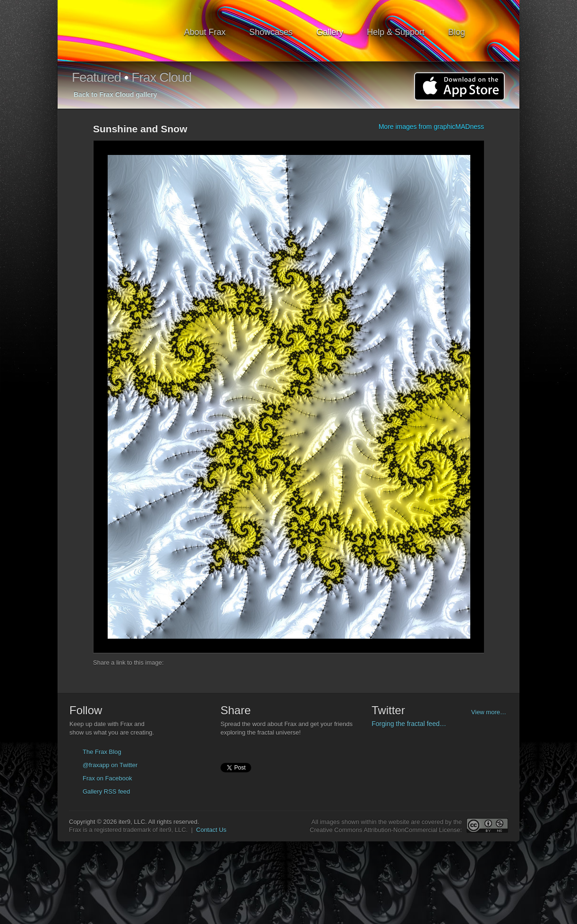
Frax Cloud (161, 77)
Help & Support (396, 32)
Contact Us (211, 830)
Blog (457, 32)
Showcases (271, 32)
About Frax (205, 32)
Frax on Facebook (107, 778)
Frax (123, 31)
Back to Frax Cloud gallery (115, 94)
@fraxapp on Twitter (110, 765)
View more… (489, 712)
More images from (431, 127)
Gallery (330, 32)
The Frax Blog (102, 752)
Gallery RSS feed (106, 791)
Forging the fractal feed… (409, 724)
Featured (96, 77)
